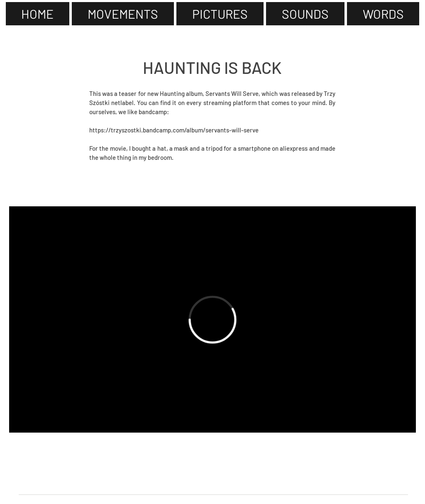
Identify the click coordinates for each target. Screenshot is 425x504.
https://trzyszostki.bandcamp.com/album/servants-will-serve (174, 130)
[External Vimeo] (212, 319)
